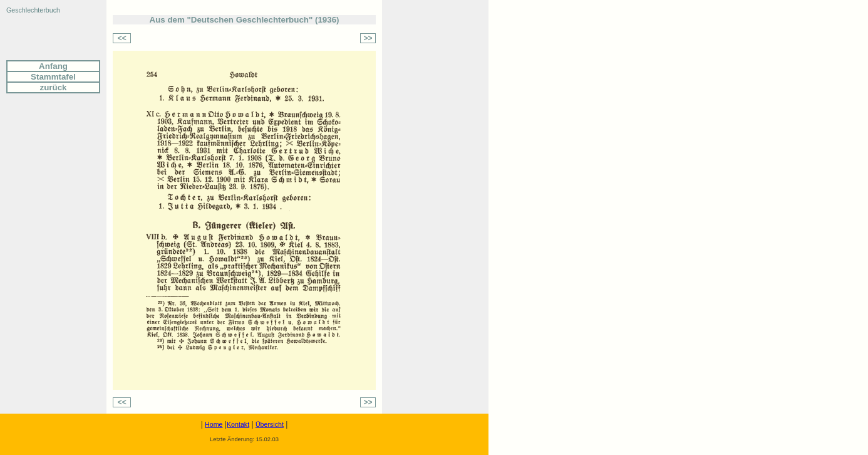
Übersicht (270, 424)
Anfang (53, 66)
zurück (54, 87)
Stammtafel (53, 77)
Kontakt (238, 424)
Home (214, 424)
